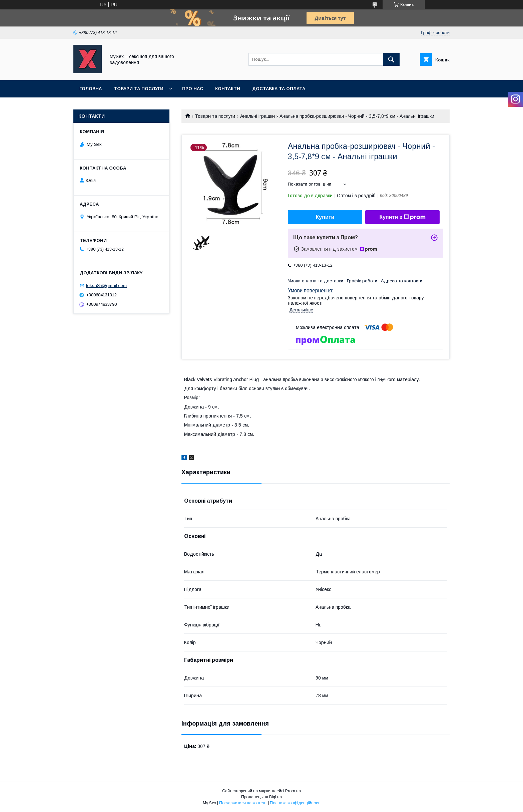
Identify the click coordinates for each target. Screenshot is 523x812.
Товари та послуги (139, 89)
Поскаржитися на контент (243, 803)
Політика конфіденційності (295, 803)
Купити (325, 217)
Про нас (193, 89)
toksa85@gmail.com (106, 286)
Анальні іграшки (257, 116)
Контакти (228, 89)
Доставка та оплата (279, 89)
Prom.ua (293, 791)
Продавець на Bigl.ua (261, 797)
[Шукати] (391, 59)
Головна (91, 89)
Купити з (402, 217)
